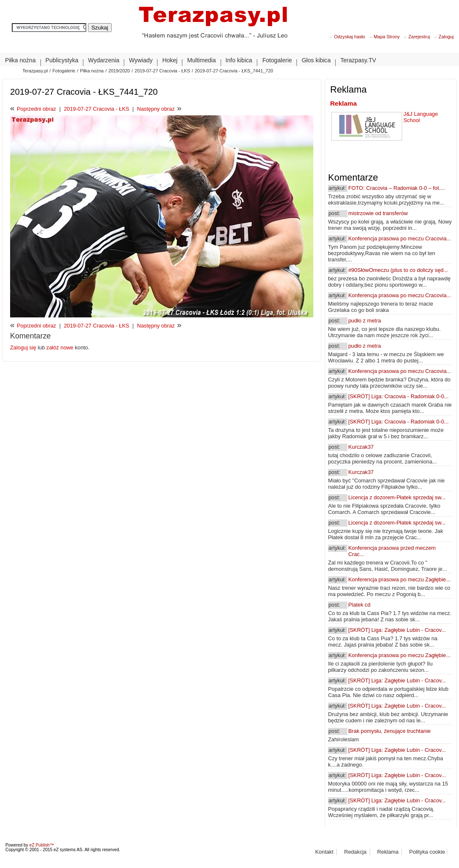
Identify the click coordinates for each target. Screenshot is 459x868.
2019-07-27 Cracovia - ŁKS (163, 71)
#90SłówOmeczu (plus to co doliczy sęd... (398, 270)
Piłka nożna (92, 71)
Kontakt (324, 852)
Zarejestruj (419, 37)
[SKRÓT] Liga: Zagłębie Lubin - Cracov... (397, 630)
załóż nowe (60, 347)
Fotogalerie (64, 71)
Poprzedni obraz (36, 109)
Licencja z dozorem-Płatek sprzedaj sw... (397, 497)
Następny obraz (156, 109)
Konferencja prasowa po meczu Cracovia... (400, 238)
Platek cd (359, 605)
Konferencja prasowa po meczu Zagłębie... (399, 579)
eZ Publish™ (42, 845)
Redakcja (355, 852)
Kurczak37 (361, 447)
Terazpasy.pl (35, 71)
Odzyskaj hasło (350, 37)
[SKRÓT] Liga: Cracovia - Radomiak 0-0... (398, 396)
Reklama (343, 103)
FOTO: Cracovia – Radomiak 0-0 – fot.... (396, 188)
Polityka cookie (427, 852)
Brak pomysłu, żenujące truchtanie (390, 731)
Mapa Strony (387, 37)
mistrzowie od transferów (378, 213)
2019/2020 (119, 71)
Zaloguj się (24, 347)
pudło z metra (365, 321)
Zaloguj (446, 37)
